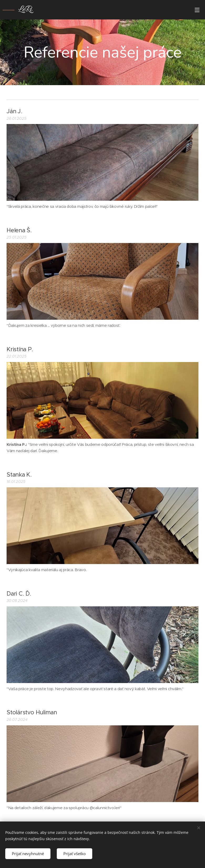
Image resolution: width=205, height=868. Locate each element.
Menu (197, 10)
